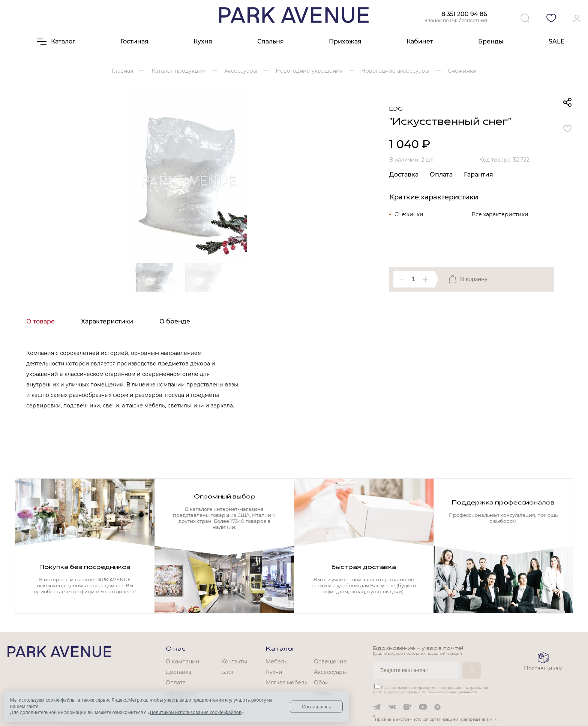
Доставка (404, 174)
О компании (183, 662)
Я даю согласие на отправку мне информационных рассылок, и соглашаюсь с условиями (431, 690)
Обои (321, 683)
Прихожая (345, 41)
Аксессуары (330, 672)
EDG (396, 109)
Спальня (271, 41)
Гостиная (134, 41)
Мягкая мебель (287, 683)
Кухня (203, 41)
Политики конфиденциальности (449, 692)
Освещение (330, 662)
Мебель (277, 662)
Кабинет (420, 41)
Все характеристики (500, 214)
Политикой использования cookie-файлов (195, 712)
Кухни (274, 672)
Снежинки (409, 214)
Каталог (281, 649)
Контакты (234, 662)
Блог (228, 672)
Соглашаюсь (316, 707)
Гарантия (478, 174)
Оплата (441, 174)
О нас (175, 649)
